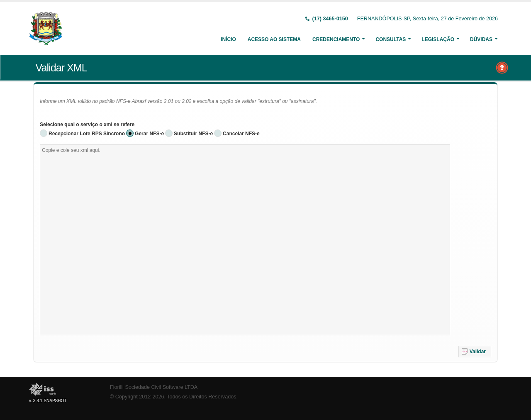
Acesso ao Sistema (274, 39)
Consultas (391, 39)
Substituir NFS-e (193, 134)
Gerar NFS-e (149, 134)
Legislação (438, 39)
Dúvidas (481, 39)
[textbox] (245, 240)
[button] (475, 352)
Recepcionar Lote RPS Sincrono (87, 134)
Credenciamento (336, 39)
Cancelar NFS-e (241, 134)
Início (228, 39)
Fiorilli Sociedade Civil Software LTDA (154, 387)
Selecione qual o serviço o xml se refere (87, 125)
